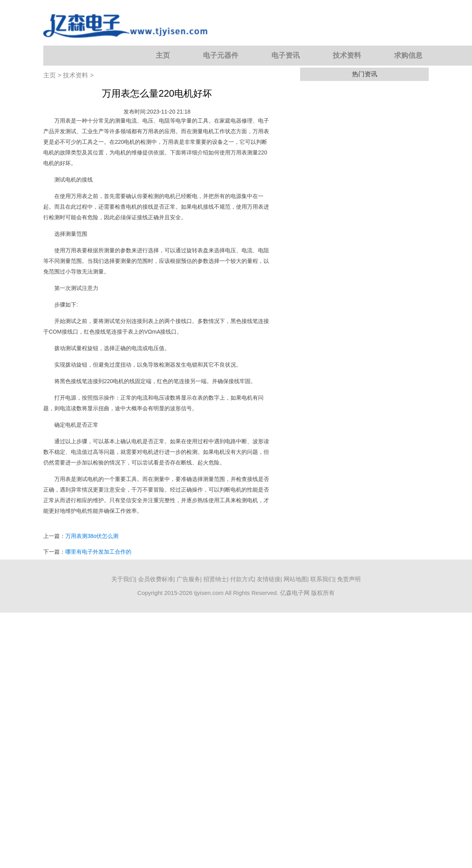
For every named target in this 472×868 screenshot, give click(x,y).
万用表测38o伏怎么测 (92, 536)
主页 (163, 55)
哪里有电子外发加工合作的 (98, 552)
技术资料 (347, 55)
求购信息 (408, 55)
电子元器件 (221, 55)
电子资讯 (286, 55)
